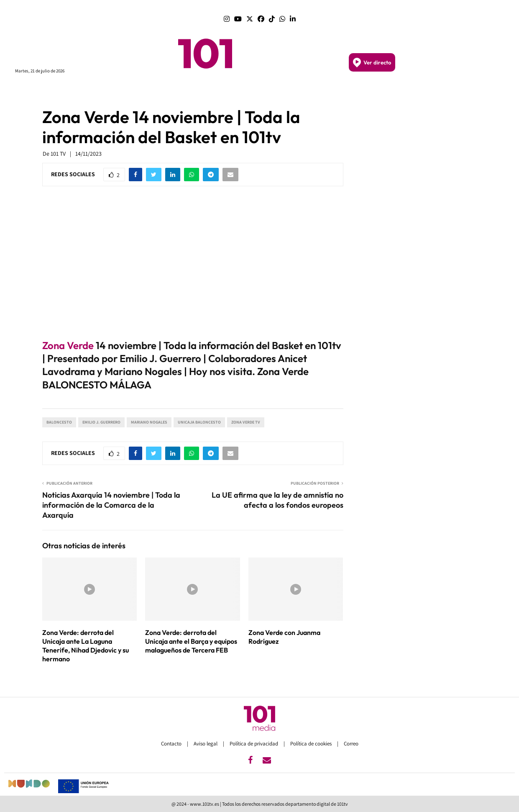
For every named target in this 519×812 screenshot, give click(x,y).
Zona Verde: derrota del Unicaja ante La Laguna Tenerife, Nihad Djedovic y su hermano (86, 645)
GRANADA (287, 91)
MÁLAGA (231, 91)
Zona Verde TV (246, 422)
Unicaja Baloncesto (199, 422)
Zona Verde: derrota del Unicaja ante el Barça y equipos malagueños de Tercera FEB (191, 641)
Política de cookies (312, 744)
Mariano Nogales (149, 422)
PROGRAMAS (124, 91)
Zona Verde (68, 345)
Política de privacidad (254, 744)
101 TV (58, 154)
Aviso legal (206, 744)
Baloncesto (59, 422)
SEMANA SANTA (329, 91)
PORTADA (161, 91)
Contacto (172, 744)
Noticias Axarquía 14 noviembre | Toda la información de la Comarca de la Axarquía (111, 505)
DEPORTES (373, 91)
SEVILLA (258, 91)
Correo (351, 744)
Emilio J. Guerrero (101, 422)
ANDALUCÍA (196, 91)
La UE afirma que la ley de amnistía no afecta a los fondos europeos (277, 500)
